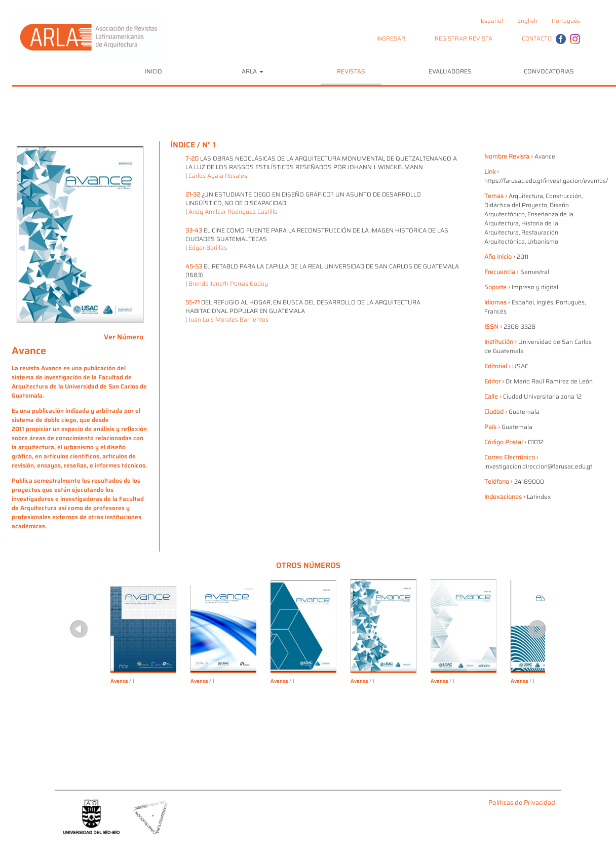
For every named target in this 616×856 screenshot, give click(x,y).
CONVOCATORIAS (549, 71)
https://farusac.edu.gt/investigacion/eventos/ (546, 181)
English (527, 21)
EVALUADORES (450, 71)
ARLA (253, 71)
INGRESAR (391, 38)
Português (566, 21)
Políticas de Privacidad (522, 803)
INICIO (153, 71)
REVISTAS (351, 71)
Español (492, 21)
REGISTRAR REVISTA (464, 38)
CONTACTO (537, 38)
